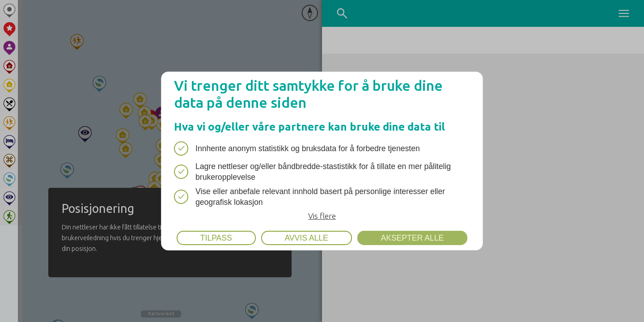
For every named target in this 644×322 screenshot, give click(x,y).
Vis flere (322, 216)
